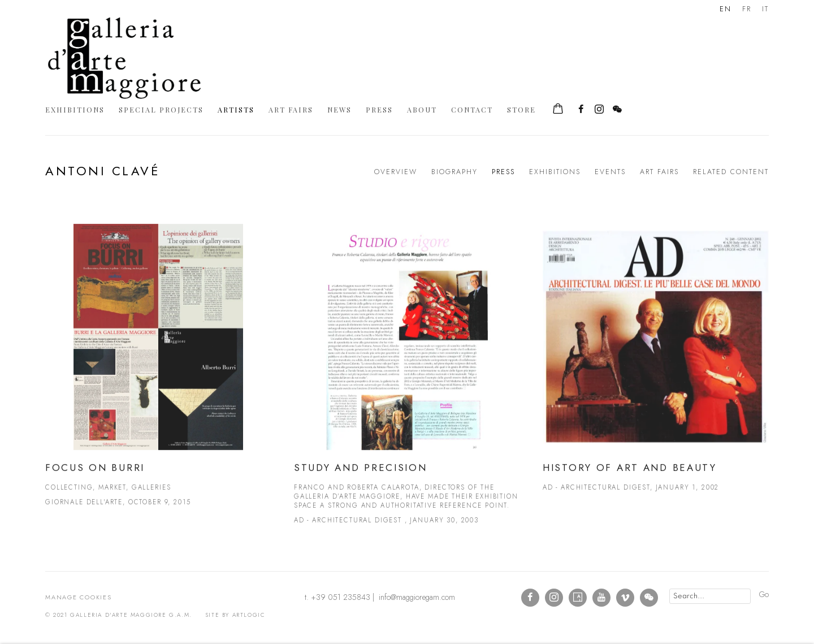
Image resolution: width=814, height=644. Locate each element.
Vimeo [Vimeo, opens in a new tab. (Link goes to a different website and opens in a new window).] (625, 598)
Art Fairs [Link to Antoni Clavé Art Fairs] (659, 172)
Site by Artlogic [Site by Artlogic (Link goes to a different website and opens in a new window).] (235, 615)
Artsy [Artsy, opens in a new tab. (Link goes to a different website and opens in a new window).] (578, 598)
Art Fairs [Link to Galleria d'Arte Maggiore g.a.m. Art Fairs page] (291, 109)
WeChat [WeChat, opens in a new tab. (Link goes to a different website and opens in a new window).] (617, 110)
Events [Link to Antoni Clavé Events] (610, 172)
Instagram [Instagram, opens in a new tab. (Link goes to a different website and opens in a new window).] (599, 110)
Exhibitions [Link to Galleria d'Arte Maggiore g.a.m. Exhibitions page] (75, 109)
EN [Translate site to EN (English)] (726, 9)
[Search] (710, 596)
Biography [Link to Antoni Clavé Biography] (454, 172)
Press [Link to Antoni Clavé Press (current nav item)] (503, 172)
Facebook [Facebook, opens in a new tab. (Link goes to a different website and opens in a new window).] (581, 110)
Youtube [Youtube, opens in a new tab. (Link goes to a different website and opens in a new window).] (601, 598)
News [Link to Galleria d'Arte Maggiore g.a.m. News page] (339, 109)
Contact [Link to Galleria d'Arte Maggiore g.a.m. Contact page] (472, 109)
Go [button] (764, 594)
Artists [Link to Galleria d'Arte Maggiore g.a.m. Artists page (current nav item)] (236, 109)
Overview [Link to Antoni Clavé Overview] (396, 172)
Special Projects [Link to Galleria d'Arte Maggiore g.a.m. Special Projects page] (161, 109)
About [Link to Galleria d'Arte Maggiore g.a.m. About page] (422, 109)
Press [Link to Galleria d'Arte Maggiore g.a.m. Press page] (379, 109)
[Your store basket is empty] (558, 110)
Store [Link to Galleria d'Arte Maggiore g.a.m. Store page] (521, 109)
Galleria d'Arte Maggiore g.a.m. (124, 58)
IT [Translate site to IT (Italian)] (765, 9)
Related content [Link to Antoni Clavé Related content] (731, 172)
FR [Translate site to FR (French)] (747, 9)
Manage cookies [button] (79, 597)
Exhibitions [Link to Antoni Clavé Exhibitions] (555, 172)
